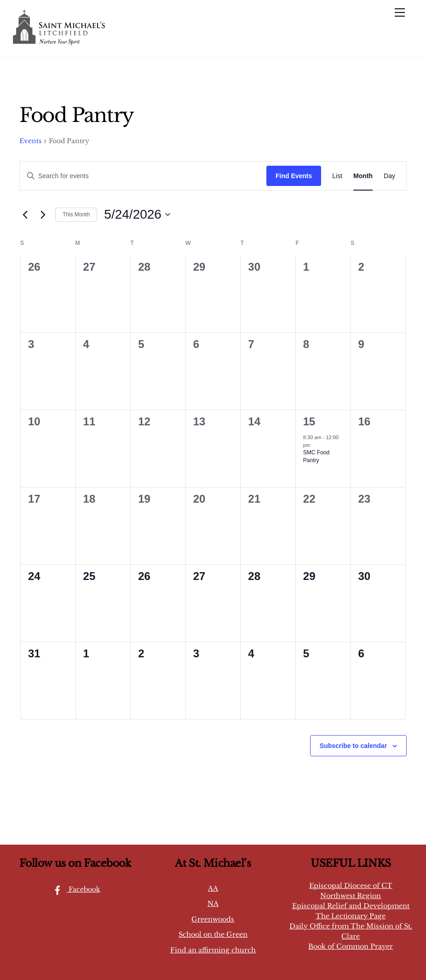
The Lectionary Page (351, 916)
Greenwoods (213, 919)
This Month (76, 215)
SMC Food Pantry (316, 456)
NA (213, 904)
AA (213, 888)
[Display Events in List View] (337, 176)
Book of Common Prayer (351, 946)
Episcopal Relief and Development (351, 906)
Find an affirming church (213, 950)
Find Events (294, 176)
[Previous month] (25, 215)
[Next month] (43, 215)
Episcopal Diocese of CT (351, 886)
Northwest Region (351, 896)
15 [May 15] (309, 421)
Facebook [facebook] (74, 889)
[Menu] (400, 12)
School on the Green (213, 934)
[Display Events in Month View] (363, 176)
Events (30, 141)
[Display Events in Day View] (389, 176)
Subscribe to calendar (353, 746)
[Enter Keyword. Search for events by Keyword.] (143, 176)
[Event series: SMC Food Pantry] (315, 445)
